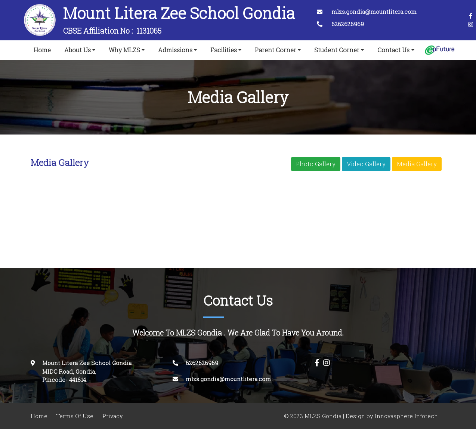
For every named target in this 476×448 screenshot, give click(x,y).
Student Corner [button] (337, 50)
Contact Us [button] (393, 50)
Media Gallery (417, 164)
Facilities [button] (224, 50)
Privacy (113, 416)
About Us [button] (78, 50)
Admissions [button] (175, 50)
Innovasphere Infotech (406, 416)
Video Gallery (366, 164)
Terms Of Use (75, 416)
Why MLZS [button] (124, 50)
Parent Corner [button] (276, 50)
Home (44, 49)
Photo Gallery (316, 164)
